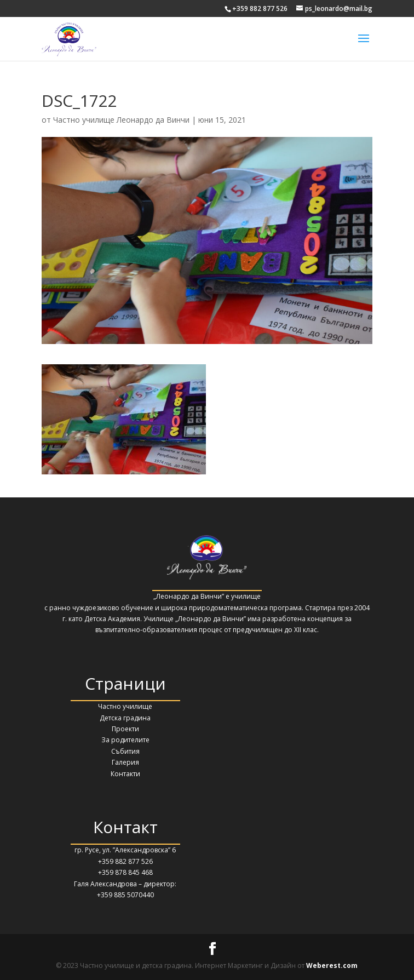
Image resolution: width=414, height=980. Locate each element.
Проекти (125, 729)
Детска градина (125, 718)
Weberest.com (332, 965)
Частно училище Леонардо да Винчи (121, 120)
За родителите (125, 740)
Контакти (125, 774)
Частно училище (125, 706)
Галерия (125, 762)
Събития (125, 751)
